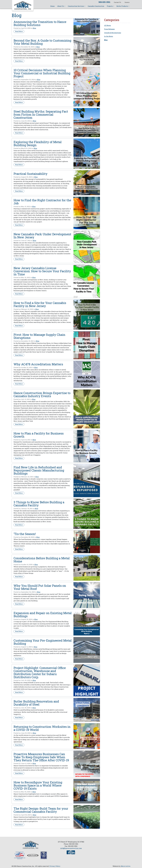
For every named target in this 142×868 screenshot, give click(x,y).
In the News (109, 36)
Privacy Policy (55, 866)
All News (107, 25)
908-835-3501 (104, 2)
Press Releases (109, 29)
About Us (61, 6)
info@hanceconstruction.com (71, 848)
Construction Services (76, 6)
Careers (127, 2)
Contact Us (117, 2)
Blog (34, 28)
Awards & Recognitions (113, 33)
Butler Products (123, 6)
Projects (110, 6)
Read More (20, 31)
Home (52, 6)
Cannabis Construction (96, 6)
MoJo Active (126, 866)
